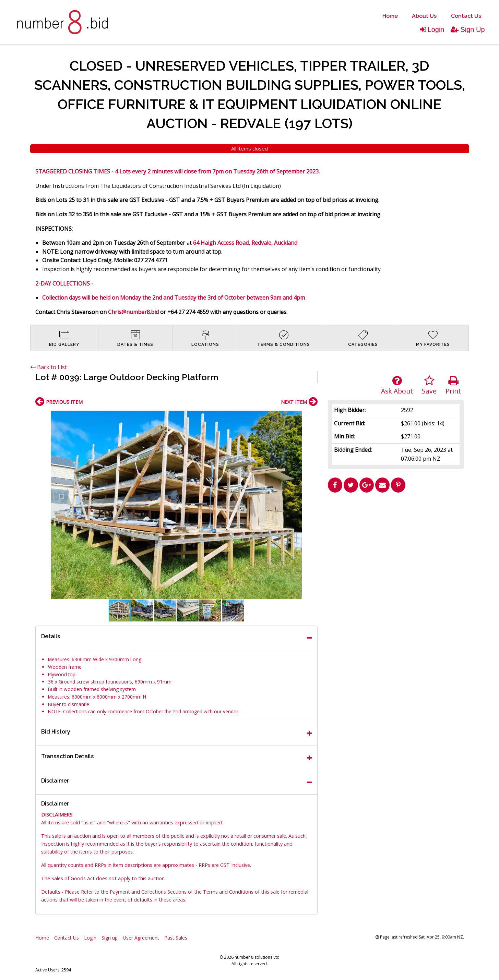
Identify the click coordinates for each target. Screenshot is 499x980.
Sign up (110, 938)
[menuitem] (390, 16)
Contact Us (466, 16)
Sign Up (468, 29)
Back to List (49, 367)
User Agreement (141, 938)
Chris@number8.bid (133, 312)
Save (429, 385)
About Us (424, 16)
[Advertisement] (396, 544)
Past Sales (176, 938)
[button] (311, 417)
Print (453, 385)
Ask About (397, 385)
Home (390, 16)
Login (432, 29)
